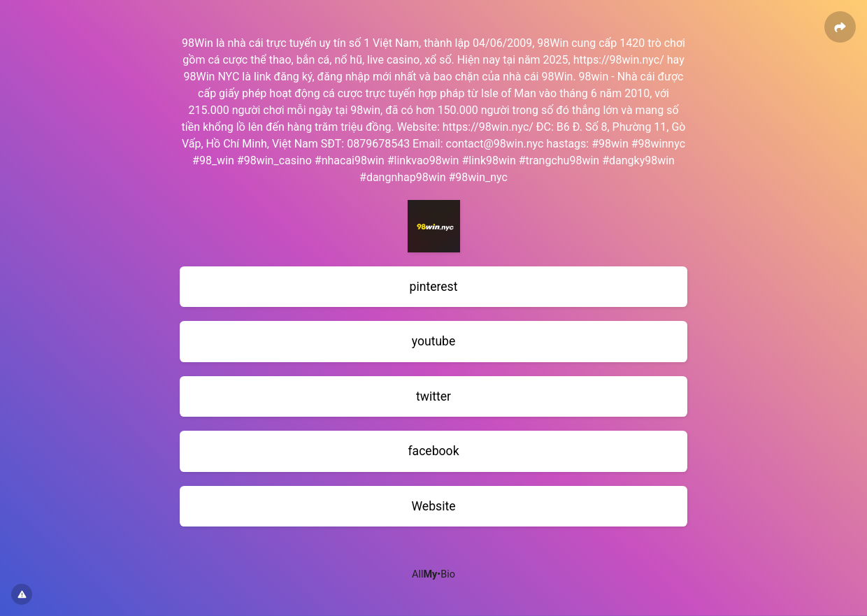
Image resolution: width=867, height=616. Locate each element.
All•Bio (433, 574)
